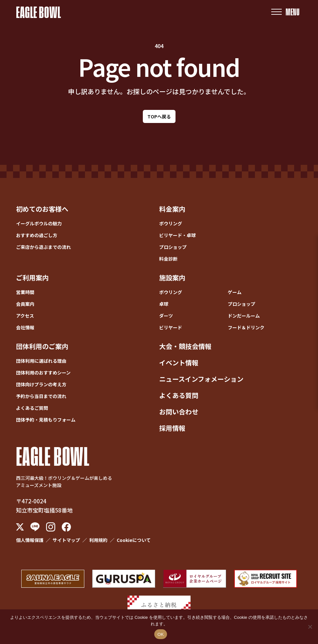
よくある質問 (179, 395)
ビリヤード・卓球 (177, 235)
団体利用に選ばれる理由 (41, 361)
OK (161, 634)
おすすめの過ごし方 (37, 235)
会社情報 (25, 327)
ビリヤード (171, 327)
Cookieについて (134, 540)
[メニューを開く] (285, 12)
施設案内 (172, 278)
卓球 (164, 304)
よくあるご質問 (32, 408)
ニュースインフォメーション (201, 379)
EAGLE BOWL (39, 12)
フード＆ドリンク (246, 327)
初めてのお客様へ (42, 209)
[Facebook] (66, 527)
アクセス (25, 316)
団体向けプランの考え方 (41, 384)
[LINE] (35, 527)
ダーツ (166, 316)
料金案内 (172, 209)
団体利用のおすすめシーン (43, 373)
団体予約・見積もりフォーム (46, 420)
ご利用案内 (32, 278)
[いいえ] (310, 627)
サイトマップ (66, 540)
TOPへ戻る (159, 116)
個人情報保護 (30, 540)
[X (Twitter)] (20, 527)
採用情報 (172, 428)
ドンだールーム (244, 316)
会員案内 (25, 304)
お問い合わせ (179, 412)
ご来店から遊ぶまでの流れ (43, 247)
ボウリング (171, 223)
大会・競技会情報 (185, 346)
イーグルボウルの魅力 (39, 223)
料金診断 (168, 259)
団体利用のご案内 (42, 346)
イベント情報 (179, 363)
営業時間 (25, 292)
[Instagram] (51, 527)
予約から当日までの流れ (41, 396)
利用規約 (98, 540)
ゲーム (235, 292)
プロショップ (173, 247)
